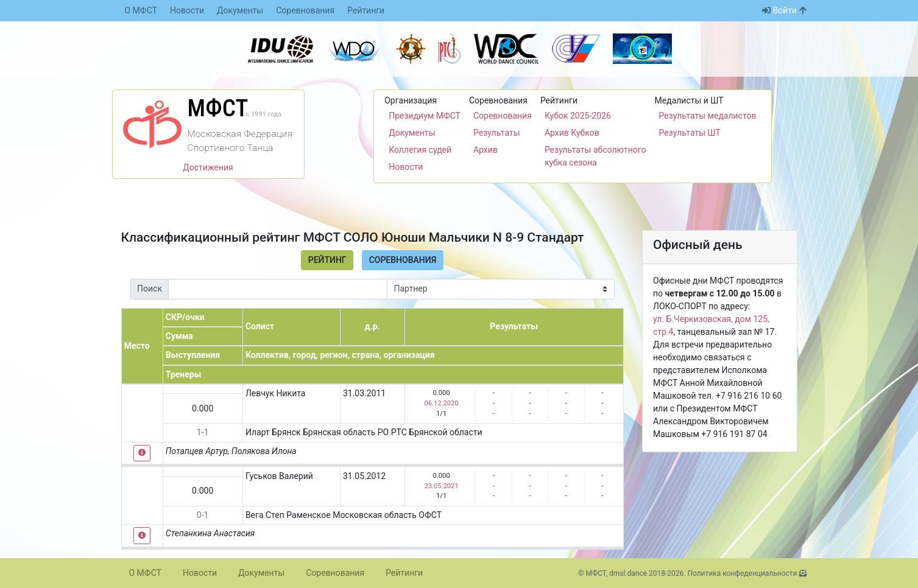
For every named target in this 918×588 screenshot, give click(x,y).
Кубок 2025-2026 (578, 116)
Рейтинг (327, 260)
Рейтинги (366, 10)
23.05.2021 (441, 486)
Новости (187, 10)
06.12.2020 (441, 403)
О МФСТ (141, 10)
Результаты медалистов (708, 116)
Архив (485, 150)
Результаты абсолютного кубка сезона (595, 156)
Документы (240, 10)
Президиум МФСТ (425, 116)
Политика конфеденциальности (742, 573)
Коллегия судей (420, 150)
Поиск (150, 289)
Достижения (208, 167)
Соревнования (305, 10)
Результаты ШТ (690, 133)
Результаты (497, 133)
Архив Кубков (572, 133)
